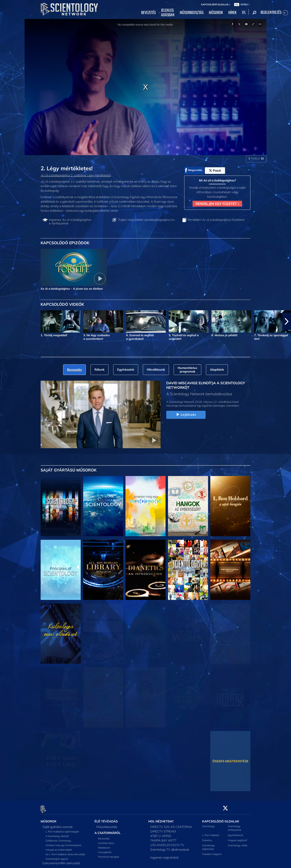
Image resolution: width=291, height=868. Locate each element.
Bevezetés (104, 836)
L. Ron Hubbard (211, 833)
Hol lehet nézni (106, 841)
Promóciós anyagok (109, 854)
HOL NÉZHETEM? (161, 819)
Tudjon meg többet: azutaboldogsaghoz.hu (146, 220)
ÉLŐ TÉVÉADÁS (106, 819)
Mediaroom (104, 845)
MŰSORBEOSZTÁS (192, 12)
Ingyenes (70, 222)
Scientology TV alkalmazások (170, 847)
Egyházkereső (235, 833)
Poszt (215, 170)
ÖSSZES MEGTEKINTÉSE (230, 761)
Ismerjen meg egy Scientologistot (63, 843)
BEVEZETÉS (148, 12)
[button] (287, 321)
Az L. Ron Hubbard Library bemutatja (65, 852)
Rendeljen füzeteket (216, 220)
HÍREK (232, 12)
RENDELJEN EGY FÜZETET (217, 204)
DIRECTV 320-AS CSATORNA (171, 825)
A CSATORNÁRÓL (108, 831)
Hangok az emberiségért (59, 848)
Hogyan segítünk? (238, 838)
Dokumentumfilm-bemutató (61, 861)
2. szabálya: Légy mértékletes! (76, 175)
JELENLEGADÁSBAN (168, 12)
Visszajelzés (105, 850)
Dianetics (207, 838)
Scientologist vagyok (57, 857)
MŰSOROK (216, 12)
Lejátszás (186, 415)
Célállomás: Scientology (58, 838)
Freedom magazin (212, 852)
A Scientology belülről (57, 834)
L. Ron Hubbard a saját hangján (62, 829)
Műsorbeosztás (107, 825)
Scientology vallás (238, 843)
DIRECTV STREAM (163, 829)
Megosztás (194, 170)
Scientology (209, 824)
